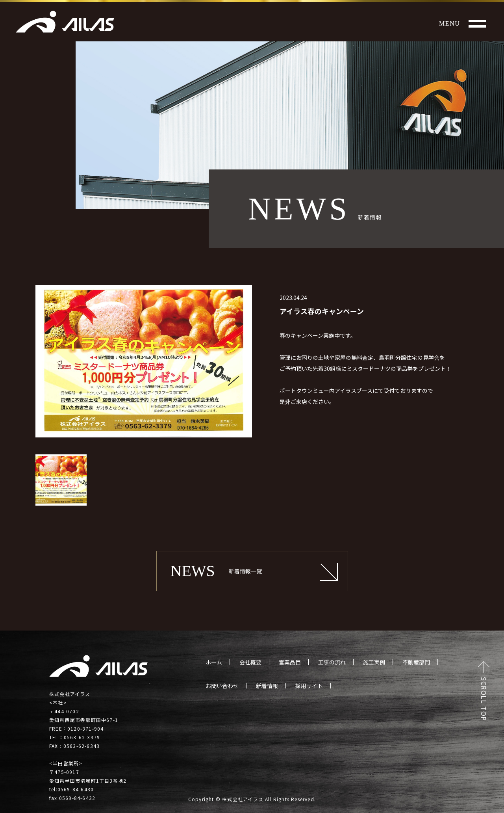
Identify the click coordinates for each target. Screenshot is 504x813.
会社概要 (250, 662)
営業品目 (290, 662)
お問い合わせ (222, 686)
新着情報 (267, 686)
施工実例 (374, 662)
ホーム (214, 662)
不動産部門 (416, 662)
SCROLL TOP (484, 699)
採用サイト (309, 686)
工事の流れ (332, 662)
